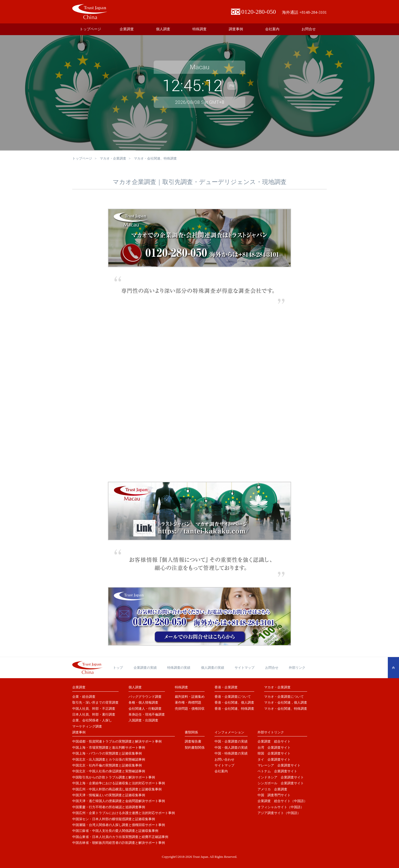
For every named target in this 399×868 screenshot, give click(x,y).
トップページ (90, 29)
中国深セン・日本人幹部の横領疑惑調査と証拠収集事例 (114, 819)
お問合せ (309, 29)
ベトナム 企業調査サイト (277, 771)
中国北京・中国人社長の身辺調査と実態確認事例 (109, 771)
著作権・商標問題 (188, 702)
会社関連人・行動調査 (145, 709)
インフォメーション (229, 732)
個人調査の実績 (213, 668)
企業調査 (127, 29)
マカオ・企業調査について (284, 697)
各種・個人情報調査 (143, 702)
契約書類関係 (195, 748)
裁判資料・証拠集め (190, 697)
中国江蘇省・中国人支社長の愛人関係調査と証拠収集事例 (115, 831)
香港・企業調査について (233, 697)
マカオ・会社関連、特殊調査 (286, 709)
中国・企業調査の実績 (231, 741)
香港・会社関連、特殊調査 (234, 709)
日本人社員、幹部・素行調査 (94, 714)
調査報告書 (193, 741)
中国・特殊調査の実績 (231, 753)
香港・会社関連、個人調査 (234, 702)
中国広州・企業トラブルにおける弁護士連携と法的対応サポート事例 (124, 813)
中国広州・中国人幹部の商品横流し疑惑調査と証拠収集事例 (117, 789)
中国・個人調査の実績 (231, 748)
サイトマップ (245, 668)
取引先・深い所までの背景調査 (95, 702)
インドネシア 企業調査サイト (281, 777)
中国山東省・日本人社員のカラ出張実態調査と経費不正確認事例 (120, 837)
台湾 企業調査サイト (274, 748)
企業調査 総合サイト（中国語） (282, 801)
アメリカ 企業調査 (272, 789)
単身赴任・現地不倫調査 (147, 714)
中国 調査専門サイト (274, 795)
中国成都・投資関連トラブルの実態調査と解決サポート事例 (117, 741)
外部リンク (297, 668)
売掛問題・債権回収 (190, 709)
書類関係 (191, 732)
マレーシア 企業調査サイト (279, 765)
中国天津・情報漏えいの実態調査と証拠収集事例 (109, 795)
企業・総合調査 (84, 697)
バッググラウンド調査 (145, 697)
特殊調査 (199, 29)
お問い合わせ (224, 759)
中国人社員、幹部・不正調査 (94, 709)
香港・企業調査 (226, 687)
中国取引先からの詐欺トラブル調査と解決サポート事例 (114, 777)
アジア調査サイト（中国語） (279, 813)
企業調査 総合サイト (274, 741)
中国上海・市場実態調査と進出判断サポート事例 (109, 748)
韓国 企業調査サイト (274, 753)
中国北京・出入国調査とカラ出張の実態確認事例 (109, 759)
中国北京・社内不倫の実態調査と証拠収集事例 (107, 765)
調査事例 (236, 29)
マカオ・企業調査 (113, 158)
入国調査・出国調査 (143, 720)
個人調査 (163, 29)
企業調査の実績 (145, 668)
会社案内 (272, 29)
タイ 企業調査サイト (274, 759)
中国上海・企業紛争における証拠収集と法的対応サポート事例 (119, 783)
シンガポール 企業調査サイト (281, 783)
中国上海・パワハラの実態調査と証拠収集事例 (107, 753)
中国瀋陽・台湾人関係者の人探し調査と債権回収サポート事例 (119, 825)
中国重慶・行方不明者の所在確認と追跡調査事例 (109, 807)
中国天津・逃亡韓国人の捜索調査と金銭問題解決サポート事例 (119, 801)
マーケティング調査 (87, 726)
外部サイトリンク (271, 732)
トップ (118, 668)
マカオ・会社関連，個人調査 (286, 702)
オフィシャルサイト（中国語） (281, 807)
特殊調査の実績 (179, 668)
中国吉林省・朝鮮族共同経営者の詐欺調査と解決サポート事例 (119, 843)
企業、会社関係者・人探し (92, 720)
